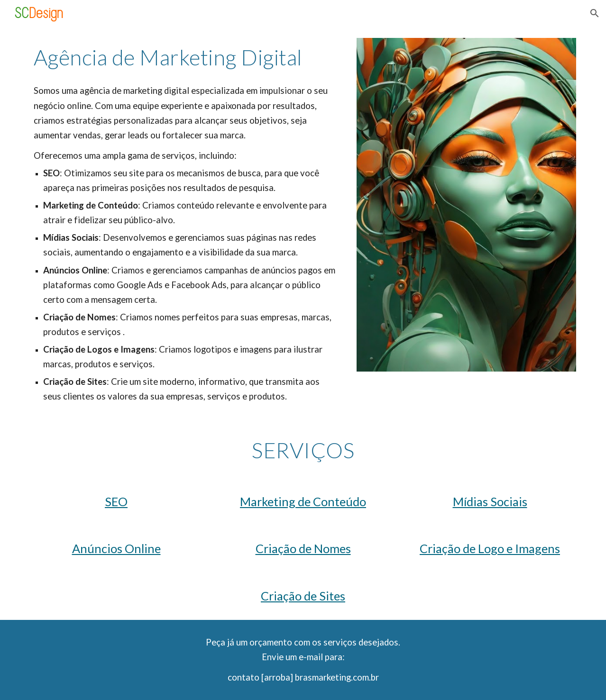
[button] (595, 13)
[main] (186, 57)
